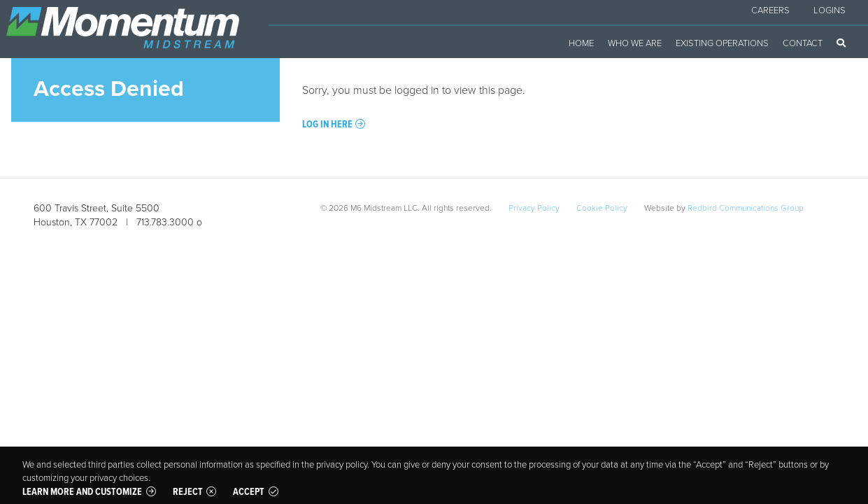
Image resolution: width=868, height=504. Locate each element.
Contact (803, 43)
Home (581, 43)
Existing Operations (722, 43)
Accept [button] (249, 491)
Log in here (327, 124)
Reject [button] (188, 491)
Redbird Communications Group (746, 208)
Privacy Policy (534, 208)
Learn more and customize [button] (82, 491)
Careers (770, 10)
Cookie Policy (602, 208)
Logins (830, 10)
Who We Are (635, 43)
